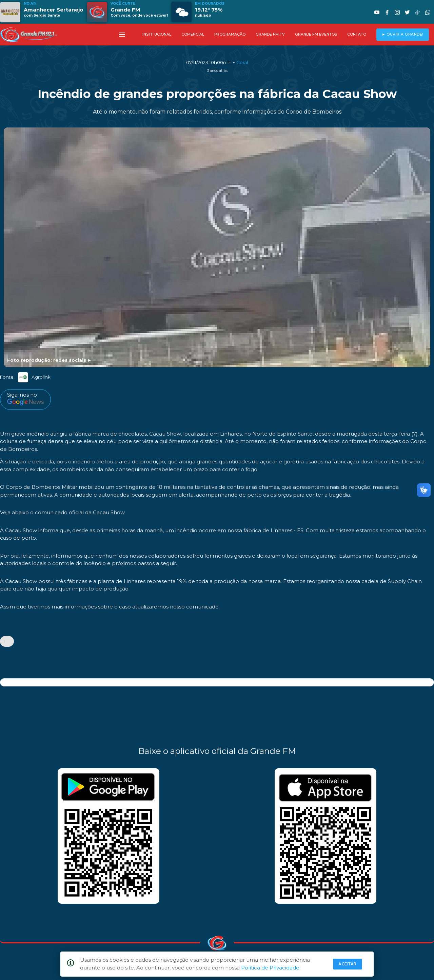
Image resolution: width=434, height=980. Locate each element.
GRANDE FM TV (270, 34)
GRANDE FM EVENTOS (316, 34)
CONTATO (357, 34)
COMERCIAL (193, 34)
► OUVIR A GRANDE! (403, 34)
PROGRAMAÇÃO (230, 34)
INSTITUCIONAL (157, 34)
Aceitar (348, 964)
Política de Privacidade (270, 968)
